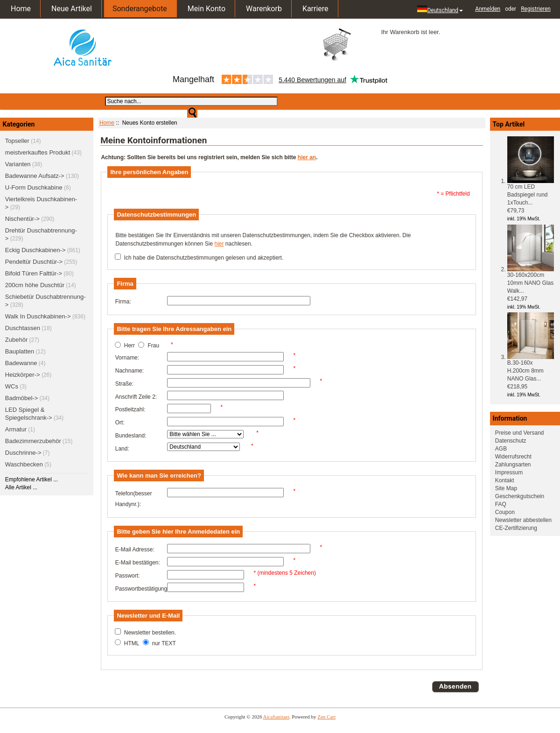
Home (21, 9)
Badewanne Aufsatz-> (35, 176)
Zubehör (16, 340)
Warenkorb (264, 9)
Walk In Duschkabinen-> (38, 316)
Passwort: (128, 576)
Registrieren (536, 9)
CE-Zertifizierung (516, 528)
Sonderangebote (140, 9)
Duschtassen (23, 328)
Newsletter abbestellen (523, 520)
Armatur (16, 429)
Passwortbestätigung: (141, 589)
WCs (12, 386)
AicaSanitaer (276, 717)
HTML (132, 643)
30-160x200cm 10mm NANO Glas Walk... (531, 280)
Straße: (124, 384)
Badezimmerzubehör (33, 441)
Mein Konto (206, 9)
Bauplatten (20, 351)
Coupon (505, 512)
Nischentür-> (22, 219)
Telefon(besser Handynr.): (134, 499)
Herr (129, 346)
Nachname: (129, 371)
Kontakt (505, 480)
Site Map (506, 488)
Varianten (18, 164)
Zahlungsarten (513, 465)
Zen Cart (326, 717)
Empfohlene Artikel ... (31, 479)
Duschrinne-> (23, 453)
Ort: (120, 423)
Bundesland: (131, 436)
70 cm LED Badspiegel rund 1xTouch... (531, 192)
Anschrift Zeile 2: (136, 397)
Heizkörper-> (23, 375)
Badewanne (21, 363)
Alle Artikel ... (21, 487)
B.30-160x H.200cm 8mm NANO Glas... (531, 368)
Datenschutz (511, 441)
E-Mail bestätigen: (138, 563)
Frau (153, 346)
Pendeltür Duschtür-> (34, 262)
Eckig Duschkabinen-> (35, 250)
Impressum (509, 472)
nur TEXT (164, 643)
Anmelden (488, 9)
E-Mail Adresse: (135, 550)
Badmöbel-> (21, 398)
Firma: (123, 302)
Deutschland (440, 9)
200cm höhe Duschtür (35, 285)
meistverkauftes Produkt (38, 152)
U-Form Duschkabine (34, 187)
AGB (501, 449)
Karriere (315, 9)
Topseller (17, 141)
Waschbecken (24, 464)
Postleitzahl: (130, 409)
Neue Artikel (72, 9)
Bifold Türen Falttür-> (34, 273)
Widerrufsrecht (513, 457)
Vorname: (127, 358)
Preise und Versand (520, 433)
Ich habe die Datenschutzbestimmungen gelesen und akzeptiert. (204, 258)
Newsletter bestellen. (150, 633)
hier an (307, 157)
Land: (122, 449)
